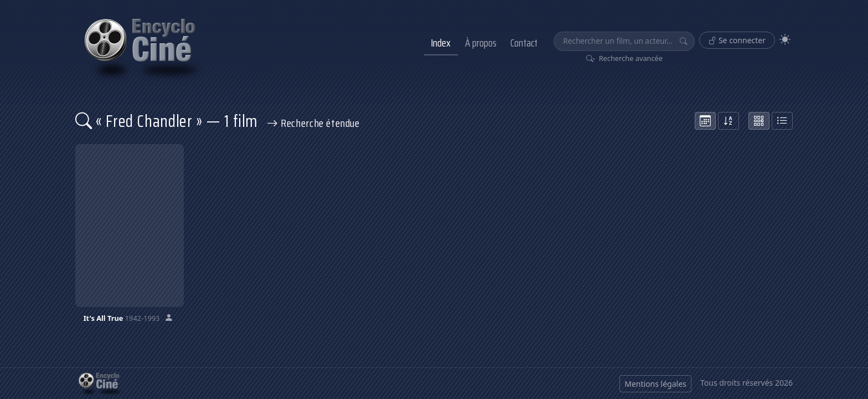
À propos (481, 43)
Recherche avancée (625, 58)
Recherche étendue (313, 123)
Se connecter (737, 40)
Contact (524, 43)
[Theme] (785, 40)
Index (441, 43)
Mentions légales (655, 384)
